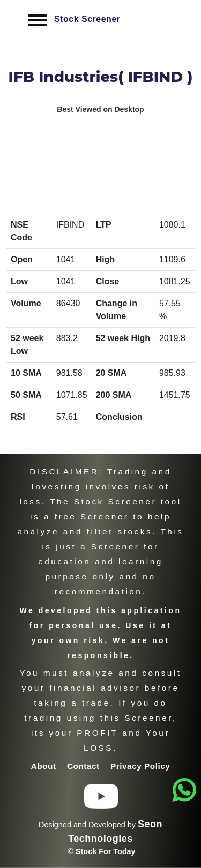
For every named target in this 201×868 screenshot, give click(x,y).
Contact (85, 766)
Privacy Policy (140, 766)
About (45, 766)
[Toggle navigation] (38, 20)
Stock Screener (87, 19)
